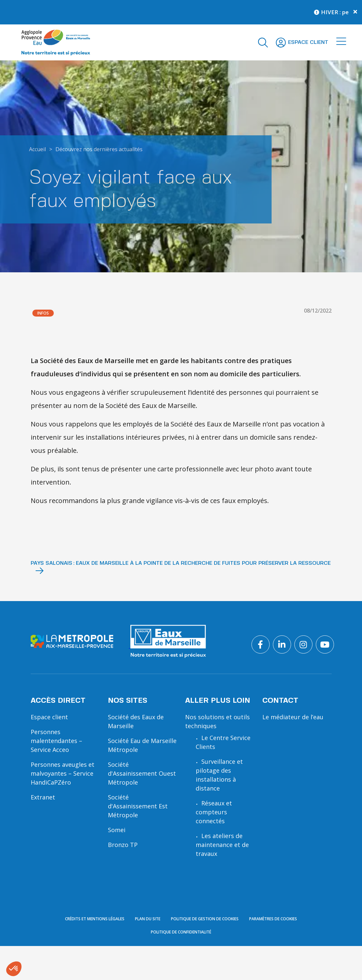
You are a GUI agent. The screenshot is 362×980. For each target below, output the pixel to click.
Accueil (37, 149)
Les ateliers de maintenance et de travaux (222, 845)
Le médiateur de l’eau (293, 717)
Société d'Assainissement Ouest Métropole (142, 773)
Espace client (49, 717)
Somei (117, 830)
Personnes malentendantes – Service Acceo (56, 741)
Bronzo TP (123, 845)
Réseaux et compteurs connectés (214, 812)
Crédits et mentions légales (95, 959)
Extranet (43, 797)
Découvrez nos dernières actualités (99, 149)
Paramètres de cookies (273, 959)
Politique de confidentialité (181, 972)
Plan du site (148, 959)
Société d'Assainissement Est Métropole (138, 806)
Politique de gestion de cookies (205, 959)
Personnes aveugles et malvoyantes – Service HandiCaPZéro (63, 773)
